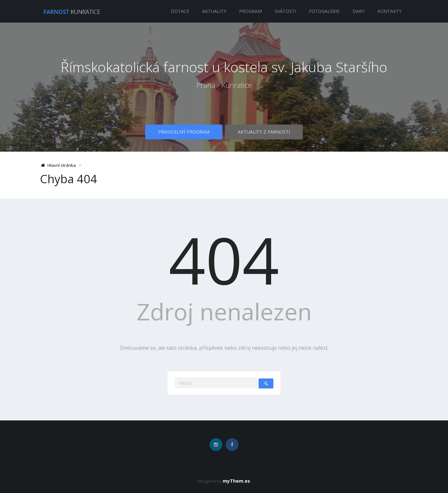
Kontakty (389, 11)
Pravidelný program (183, 133)
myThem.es (236, 481)
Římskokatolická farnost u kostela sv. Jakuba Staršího (224, 67)
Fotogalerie (324, 11)
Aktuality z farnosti (264, 133)
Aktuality (214, 11)
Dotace (180, 11)
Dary (358, 11)
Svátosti (285, 11)
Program (250, 11)
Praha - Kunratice (224, 96)
